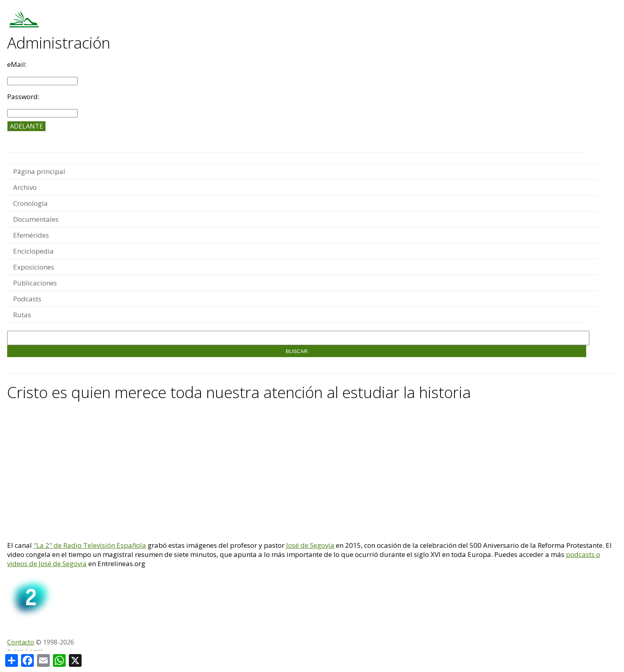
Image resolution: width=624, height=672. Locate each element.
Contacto (21, 642)
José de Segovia (310, 545)
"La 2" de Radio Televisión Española (90, 545)
